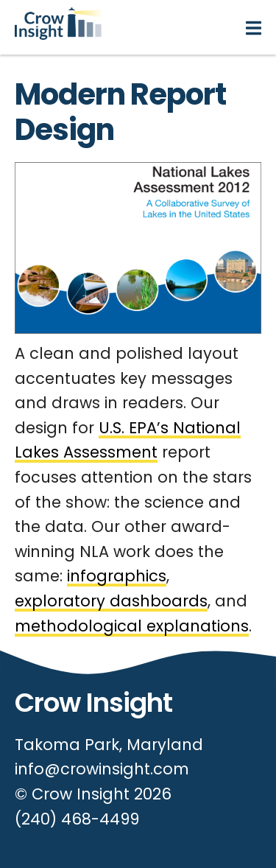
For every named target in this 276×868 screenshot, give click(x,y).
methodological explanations (132, 626)
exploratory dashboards (111, 601)
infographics (117, 576)
